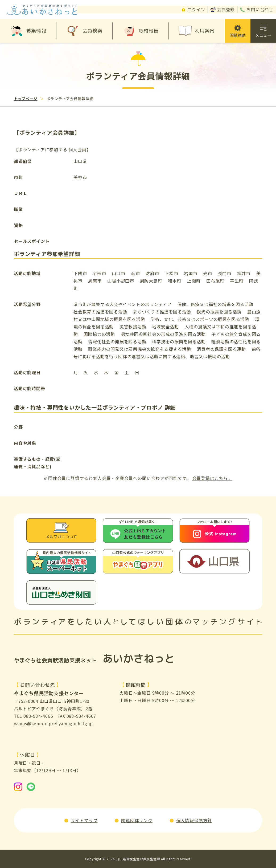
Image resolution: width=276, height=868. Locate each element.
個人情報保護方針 (194, 820)
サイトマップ (84, 820)
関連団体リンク (137, 820)
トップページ (26, 99)
